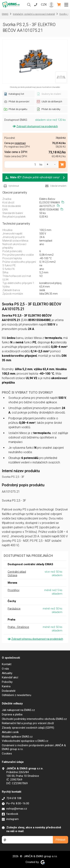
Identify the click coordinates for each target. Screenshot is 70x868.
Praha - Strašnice (18, 627)
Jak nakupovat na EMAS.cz (18, 710)
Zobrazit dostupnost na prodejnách (35, 126)
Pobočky (7, 682)
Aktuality (7, 673)
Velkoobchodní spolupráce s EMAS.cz (25, 741)
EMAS (5, 14)
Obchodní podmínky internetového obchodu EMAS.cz (34, 719)
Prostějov (14, 590)
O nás (5, 669)
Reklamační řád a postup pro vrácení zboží (28, 723)
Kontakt (7, 664)
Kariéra (6, 686)
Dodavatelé (9, 691)
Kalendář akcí (10, 677)
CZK (44, 5)
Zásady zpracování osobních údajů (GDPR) (28, 728)
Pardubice (14, 609)
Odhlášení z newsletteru (17, 695)
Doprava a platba (12, 714)
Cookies (7, 754)
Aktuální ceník (10, 732)
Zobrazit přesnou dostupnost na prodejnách (35, 639)
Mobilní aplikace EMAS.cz (17, 737)
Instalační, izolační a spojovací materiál (34, 14)
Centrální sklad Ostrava (17, 573)
